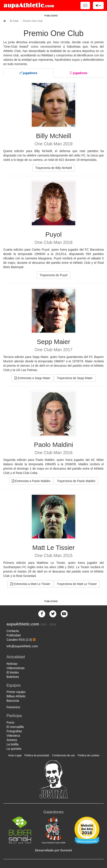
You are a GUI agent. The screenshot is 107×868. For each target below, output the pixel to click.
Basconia (13, 701)
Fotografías (14, 731)
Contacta (13, 631)
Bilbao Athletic (16, 696)
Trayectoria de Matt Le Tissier (77, 584)
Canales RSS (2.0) (21, 640)
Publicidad (14, 635)
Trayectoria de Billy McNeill (53, 168)
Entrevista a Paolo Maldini (31, 481)
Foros (10, 722)
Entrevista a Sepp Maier (32, 378)
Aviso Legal (15, 755)
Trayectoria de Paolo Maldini (76, 481)
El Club (14, 21)
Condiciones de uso (64, 755)
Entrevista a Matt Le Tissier (30, 584)
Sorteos (12, 740)
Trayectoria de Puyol (53, 275)
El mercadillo (15, 727)
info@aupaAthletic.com (22, 646)
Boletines (13, 677)
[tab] (28, 73)
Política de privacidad (37, 755)
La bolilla (13, 744)
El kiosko (13, 672)
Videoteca (13, 736)
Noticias (12, 664)
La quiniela (14, 749)
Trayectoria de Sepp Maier (75, 378)
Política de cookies (89, 755)
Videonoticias (16, 668)
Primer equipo (16, 692)
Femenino (13, 707)
